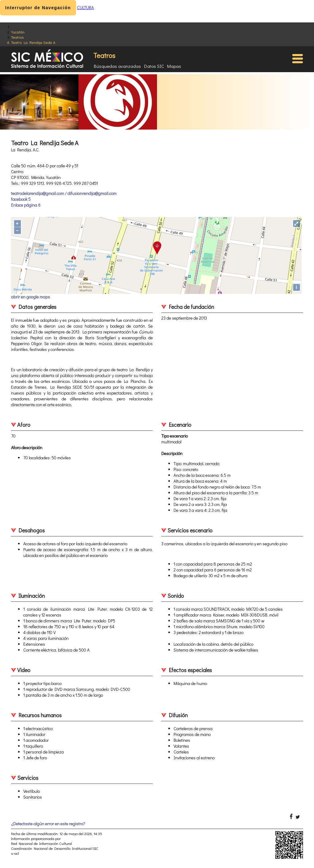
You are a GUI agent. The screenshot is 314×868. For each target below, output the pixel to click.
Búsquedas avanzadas (117, 66)
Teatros (17, 37)
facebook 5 (21, 199)
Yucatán (18, 32)
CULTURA (85, 8)
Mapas (174, 66)
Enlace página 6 (26, 205)
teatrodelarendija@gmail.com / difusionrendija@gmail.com (64, 193)
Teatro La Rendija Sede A (33, 42)
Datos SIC (154, 66)
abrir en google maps (31, 297)
